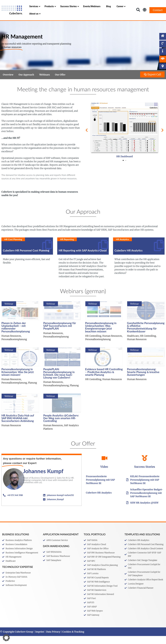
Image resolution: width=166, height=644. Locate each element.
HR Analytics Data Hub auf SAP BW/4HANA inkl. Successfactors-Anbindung (18, 426)
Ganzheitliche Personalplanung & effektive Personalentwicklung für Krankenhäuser (146, 335)
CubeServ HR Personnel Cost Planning (26, 258)
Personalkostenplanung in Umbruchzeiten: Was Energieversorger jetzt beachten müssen (101, 335)
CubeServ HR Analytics (128, 258)
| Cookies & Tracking (72, 640)
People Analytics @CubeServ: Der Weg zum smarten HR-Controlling (61, 426)
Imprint (40, 640)
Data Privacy (53, 640)
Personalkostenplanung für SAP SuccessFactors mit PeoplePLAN (60, 334)
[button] (87, 138)
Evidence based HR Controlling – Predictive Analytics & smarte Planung (104, 380)
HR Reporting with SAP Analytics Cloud (83, 258)
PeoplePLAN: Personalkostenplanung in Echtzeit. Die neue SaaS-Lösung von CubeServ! (59, 381)
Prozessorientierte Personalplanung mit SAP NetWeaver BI (100, 488)
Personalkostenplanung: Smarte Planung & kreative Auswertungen (143, 380)
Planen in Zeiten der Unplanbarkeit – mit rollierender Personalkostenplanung (16, 335)
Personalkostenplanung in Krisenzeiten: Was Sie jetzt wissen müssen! (18, 380)
